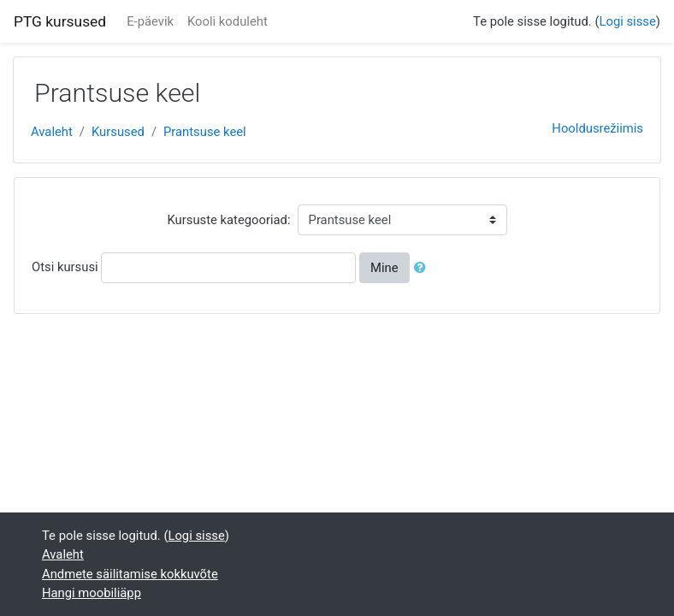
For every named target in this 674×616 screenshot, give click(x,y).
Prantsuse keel (205, 132)
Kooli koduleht (228, 21)
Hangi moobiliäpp (92, 593)
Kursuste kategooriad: (228, 220)
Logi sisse (628, 21)
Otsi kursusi (65, 267)
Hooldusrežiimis (597, 128)
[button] (423, 268)
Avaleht (52, 132)
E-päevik (150, 21)
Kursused (118, 132)
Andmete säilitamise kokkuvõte (130, 574)
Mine (384, 268)
